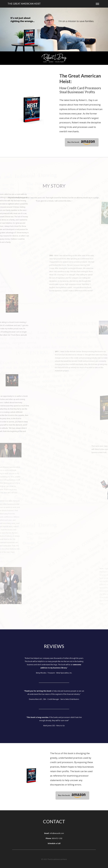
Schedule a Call (54, 843)
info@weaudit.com (57, 833)
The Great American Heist (24, 4)
